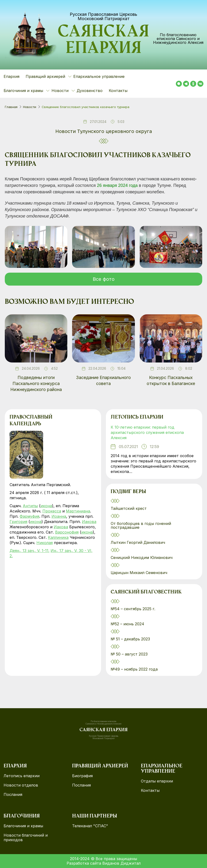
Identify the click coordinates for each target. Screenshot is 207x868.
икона (46, 506)
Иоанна (59, 516)
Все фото (104, 279)
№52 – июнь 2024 (127, 624)
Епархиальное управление (99, 76)
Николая (45, 543)
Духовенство (90, 91)
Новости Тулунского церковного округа (104, 131)
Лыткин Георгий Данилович (138, 542)
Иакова (89, 522)
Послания (13, 795)
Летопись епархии (137, 417)
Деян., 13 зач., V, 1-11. (29, 551)
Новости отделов (21, 785)
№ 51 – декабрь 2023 (130, 639)
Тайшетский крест (129, 508)
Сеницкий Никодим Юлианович (142, 558)
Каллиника (58, 537)
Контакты (118, 91)
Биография (82, 776)
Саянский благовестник (146, 592)
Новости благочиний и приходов (26, 838)
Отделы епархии (157, 781)
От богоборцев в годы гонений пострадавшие (141, 525)
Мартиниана (78, 511)
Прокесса (52, 511)
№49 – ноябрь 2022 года (134, 669)
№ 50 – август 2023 (129, 654)
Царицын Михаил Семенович (140, 573)
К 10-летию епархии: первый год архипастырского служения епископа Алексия (147, 432)
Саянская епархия (103, 41)
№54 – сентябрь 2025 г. (133, 609)
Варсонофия (67, 532)
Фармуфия (29, 516)
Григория (18, 522)
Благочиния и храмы (23, 826)
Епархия (11, 76)
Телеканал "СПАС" (90, 826)
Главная (11, 107)
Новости (30, 107)
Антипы (30, 506)
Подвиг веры (128, 492)
